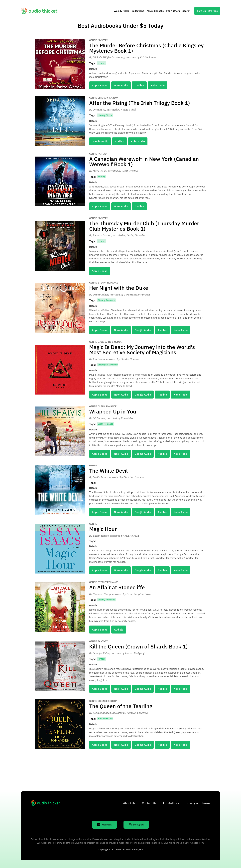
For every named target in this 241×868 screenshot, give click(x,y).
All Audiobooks (155, 11)
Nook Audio (121, 85)
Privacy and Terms (198, 803)
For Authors (173, 11)
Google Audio (100, 141)
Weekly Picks (121, 11)
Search (186, 11)
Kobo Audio (158, 85)
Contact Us (149, 803)
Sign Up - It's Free (207, 11)
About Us (129, 803)
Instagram (136, 825)
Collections (138, 11)
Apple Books (100, 85)
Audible (139, 85)
